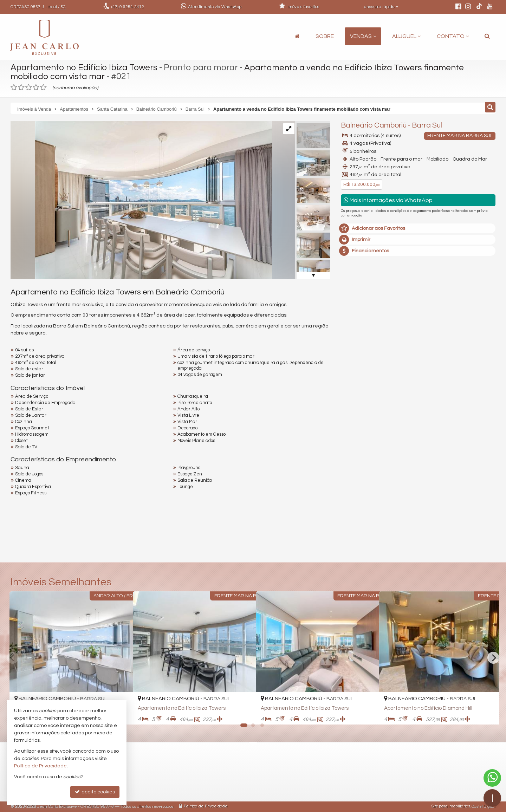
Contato (453, 36)
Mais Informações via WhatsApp (388, 200)
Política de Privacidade (206, 807)
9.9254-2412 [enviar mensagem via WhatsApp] (128, 7)
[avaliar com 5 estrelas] (43, 87)
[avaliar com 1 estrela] (14, 87)
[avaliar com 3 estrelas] (29, 87)
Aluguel (406, 36)
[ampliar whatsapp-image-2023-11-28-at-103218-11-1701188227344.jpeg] (141, 200)
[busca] (487, 36)
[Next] (493, 658)
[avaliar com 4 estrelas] (36, 87)
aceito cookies (95, 792)
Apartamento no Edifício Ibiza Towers (85, 67)
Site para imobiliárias (451, 807)
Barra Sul (427, 125)
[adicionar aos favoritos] (243, 713)
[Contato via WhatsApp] (492, 778)
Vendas (363, 36)
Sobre (325, 36)
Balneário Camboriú (374, 125)
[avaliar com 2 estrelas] (21, 87)
